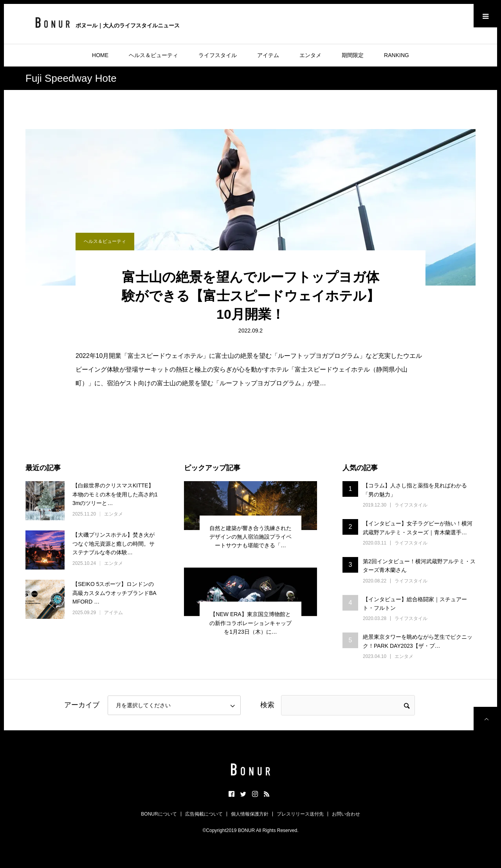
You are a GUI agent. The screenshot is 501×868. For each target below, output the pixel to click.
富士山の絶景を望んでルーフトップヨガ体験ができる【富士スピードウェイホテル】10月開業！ (251, 296)
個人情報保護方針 (250, 814)
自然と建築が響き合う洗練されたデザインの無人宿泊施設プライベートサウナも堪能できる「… (250, 537)
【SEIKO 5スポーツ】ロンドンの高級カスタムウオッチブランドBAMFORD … (114, 593)
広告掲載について (204, 814)
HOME (100, 55)
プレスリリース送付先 (300, 814)
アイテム (268, 55)
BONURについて (159, 814)
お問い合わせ (346, 814)
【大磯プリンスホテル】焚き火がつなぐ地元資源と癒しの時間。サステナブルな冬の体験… (114, 544)
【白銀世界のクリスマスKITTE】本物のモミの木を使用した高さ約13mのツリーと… (115, 494)
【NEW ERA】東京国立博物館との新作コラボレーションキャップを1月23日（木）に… (250, 623)
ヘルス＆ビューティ (153, 55)
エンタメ (310, 55)
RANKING (396, 55)
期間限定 (353, 55)
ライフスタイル (218, 55)
